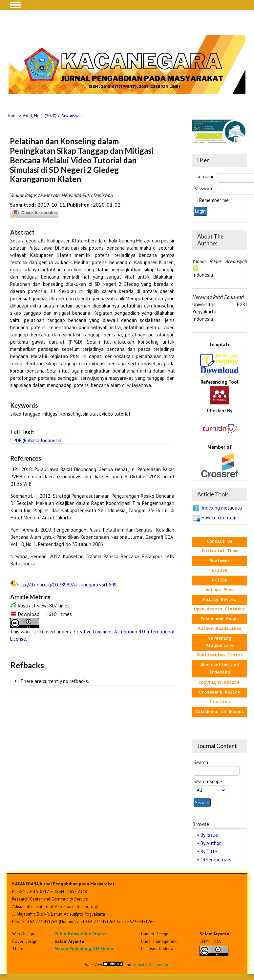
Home (12, 116)
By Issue (209, 835)
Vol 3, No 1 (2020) (40, 116)
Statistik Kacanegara (152, 965)
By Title (209, 851)
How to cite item (219, 518)
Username (204, 177)
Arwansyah (72, 116)
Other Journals (216, 860)
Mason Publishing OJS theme (85, 948)
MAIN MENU (15, 5)
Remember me (214, 200)
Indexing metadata (222, 508)
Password (204, 188)
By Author (211, 843)
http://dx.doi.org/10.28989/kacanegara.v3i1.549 (67, 585)
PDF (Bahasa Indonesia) (38, 440)
